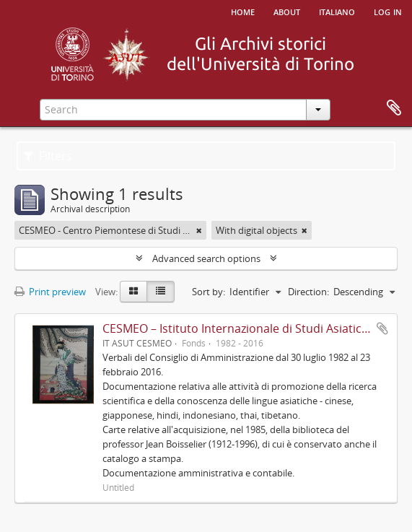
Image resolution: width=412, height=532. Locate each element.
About (287, 11)
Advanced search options (206, 258)
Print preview (50, 292)
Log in (388, 11)
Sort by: (209, 292)
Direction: (308, 292)
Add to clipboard (382, 328)
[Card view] (133, 292)
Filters (48, 156)
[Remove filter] (199, 230)
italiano (337, 11)
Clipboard (394, 108)
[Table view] (161, 292)
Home (243, 11)
